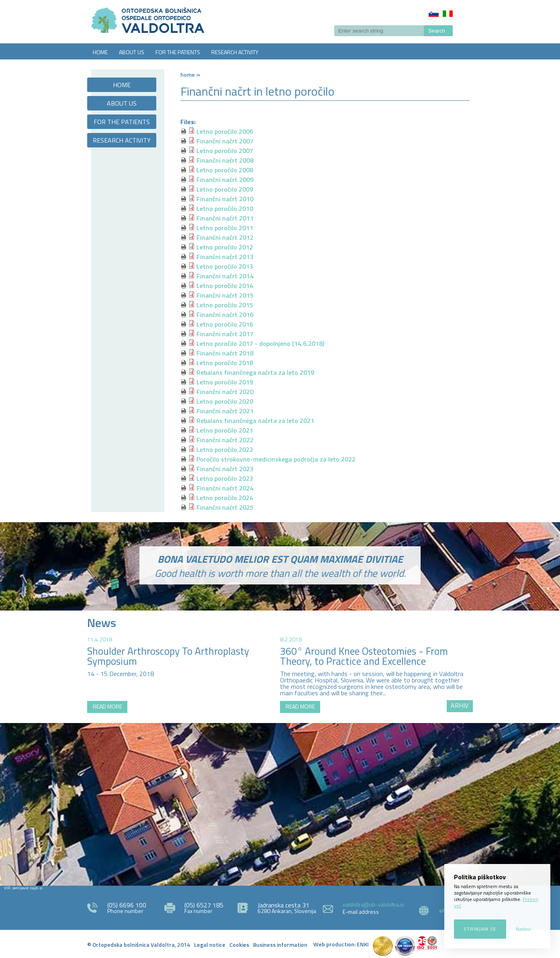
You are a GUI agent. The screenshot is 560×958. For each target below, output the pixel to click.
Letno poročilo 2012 (225, 247)
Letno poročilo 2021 (225, 430)
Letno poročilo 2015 (225, 305)
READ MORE (107, 706)
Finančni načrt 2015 (225, 295)
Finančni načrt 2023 (225, 469)
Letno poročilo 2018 (225, 363)
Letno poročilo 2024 (225, 498)
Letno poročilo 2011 (225, 228)
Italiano (448, 14)
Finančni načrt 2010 (225, 199)
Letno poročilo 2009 (225, 189)
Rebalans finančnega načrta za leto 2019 (255, 372)
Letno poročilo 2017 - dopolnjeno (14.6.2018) (260, 343)
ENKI (363, 944)
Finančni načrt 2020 (225, 392)
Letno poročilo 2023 (225, 478)
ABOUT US (132, 52)
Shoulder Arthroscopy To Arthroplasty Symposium (168, 656)
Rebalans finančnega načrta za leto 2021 (255, 421)
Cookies (239, 945)
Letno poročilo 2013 (225, 266)
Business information (280, 945)
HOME (100, 52)
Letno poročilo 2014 (225, 286)
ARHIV (460, 705)
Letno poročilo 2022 (225, 449)
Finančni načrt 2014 (225, 276)
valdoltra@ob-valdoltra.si (373, 904)
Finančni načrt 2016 (225, 315)
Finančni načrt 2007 (225, 141)
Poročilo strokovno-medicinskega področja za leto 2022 (276, 459)
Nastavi (523, 929)
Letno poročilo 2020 (225, 401)
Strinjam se (480, 929)
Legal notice (210, 945)
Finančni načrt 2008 (225, 160)
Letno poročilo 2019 (225, 382)
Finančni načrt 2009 (225, 180)
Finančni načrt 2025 (225, 507)
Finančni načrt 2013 (225, 257)
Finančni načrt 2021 (225, 411)
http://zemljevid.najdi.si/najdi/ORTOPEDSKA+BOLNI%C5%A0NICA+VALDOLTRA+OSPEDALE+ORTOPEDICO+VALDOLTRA (280, 803)
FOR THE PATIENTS (178, 52)
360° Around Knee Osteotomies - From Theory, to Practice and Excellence (364, 656)
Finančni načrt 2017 (225, 334)
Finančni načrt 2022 (225, 440)
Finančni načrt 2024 (225, 488)
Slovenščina (434, 14)
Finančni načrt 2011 (225, 218)
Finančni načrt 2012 (225, 237)
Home (188, 75)
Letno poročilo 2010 (225, 208)
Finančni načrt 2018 (225, 353)
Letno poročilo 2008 (225, 170)
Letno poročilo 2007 (225, 151)
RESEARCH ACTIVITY (235, 52)
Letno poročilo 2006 (225, 131)
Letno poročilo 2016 (225, 324)
